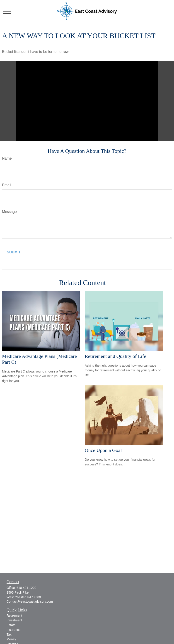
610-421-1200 (26, 588)
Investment (14, 620)
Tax (9, 635)
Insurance (13, 630)
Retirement (14, 616)
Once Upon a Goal (103, 450)
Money (11, 639)
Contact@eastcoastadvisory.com (30, 602)
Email (7, 185)
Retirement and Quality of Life (115, 356)
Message (9, 212)
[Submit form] (14, 252)
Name (7, 158)
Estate (11, 625)
